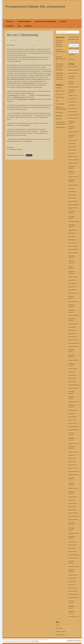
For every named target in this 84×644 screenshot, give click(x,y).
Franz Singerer (13, 40)
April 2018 (72, 420)
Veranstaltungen (61, 127)
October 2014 (73, 566)
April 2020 (72, 337)
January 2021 (72, 302)
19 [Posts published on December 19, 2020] (77, 48)
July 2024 (71, 144)
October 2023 (73, 177)
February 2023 (73, 205)
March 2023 (72, 201)
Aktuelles (63, 21)
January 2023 (72, 208)
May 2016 (71, 507)
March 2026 (72, 67)
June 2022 (72, 237)
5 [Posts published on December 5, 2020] (77, 42)
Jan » (74, 59)
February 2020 (73, 343)
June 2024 (72, 147)
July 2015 (71, 542)
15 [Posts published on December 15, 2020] (71, 48)
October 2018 (73, 402)
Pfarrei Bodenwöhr (24, 21)
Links (19, 26)
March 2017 (72, 468)
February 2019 (73, 385)
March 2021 (72, 293)
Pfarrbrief (59, 119)
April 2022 (72, 243)
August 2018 (72, 410)
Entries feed (59, 628)
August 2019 (72, 369)
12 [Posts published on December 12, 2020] (77, 45)
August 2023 (72, 185)
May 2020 (71, 334)
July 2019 (71, 372)
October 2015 (73, 533)
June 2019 (72, 375)
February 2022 (73, 249)
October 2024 (73, 132)
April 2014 (72, 588)
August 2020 (72, 324)
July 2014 (71, 578)
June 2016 (72, 503)
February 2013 (73, 617)
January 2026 (72, 73)
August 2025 (72, 95)
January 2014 (72, 598)
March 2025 (72, 112)
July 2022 (71, 233)
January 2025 (72, 118)
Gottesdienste (60, 97)
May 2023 (71, 195)
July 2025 (71, 99)
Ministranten (60, 112)
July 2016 (71, 500)
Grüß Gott (10, 21)
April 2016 (72, 510)
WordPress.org (60, 635)
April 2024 (72, 153)
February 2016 (73, 516)
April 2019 (72, 382)
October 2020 (73, 315)
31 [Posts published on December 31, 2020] (74, 54)
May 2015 (71, 548)
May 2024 (71, 150)
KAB (57, 101)
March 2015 (72, 551)
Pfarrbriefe (10, 26)
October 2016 (73, 488)
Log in (58, 625)
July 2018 (71, 414)
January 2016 (72, 520)
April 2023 (72, 198)
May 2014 (71, 585)
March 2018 (72, 423)
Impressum (28, 26)
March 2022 (72, 246)
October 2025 (73, 87)
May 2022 (71, 240)
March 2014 (72, 591)
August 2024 (72, 140)
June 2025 (72, 102)
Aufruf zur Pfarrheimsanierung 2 (62, 51)
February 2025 (73, 115)
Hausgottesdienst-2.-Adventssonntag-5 (16, 155)
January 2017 (72, 475)
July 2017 (71, 455)
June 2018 (72, 417)
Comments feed (60, 631)
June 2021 (72, 283)
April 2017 (72, 465)
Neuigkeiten (59, 116)
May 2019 (71, 378)
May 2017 (71, 462)
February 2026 (73, 70)
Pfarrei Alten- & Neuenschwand (45, 21)
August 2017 (72, 452)
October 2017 (73, 444)
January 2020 (72, 346)
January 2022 (72, 253)
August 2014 (72, 575)
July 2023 (71, 188)
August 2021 (72, 277)
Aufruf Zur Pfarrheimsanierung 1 (62, 59)
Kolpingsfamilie (60, 104)
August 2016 (72, 497)
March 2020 (72, 340)
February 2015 (73, 555)
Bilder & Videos (60, 91)
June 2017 (72, 458)
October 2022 (73, 222)
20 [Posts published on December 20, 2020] (78, 48)
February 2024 (73, 160)
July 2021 (71, 280)
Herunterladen (29, 155)
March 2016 (72, 513)
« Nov (70, 59)
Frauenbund (59, 94)
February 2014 (73, 594)
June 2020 (72, 330)
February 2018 (73, 427)
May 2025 (71, 105)
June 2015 (72, 545)
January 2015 (72, 558)
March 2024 (72, 156)
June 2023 (72, 192)
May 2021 (71, 287)
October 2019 (73, 360)
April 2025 (72, 108)
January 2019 (72, 388)
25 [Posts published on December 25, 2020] (75, 51)
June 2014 (72, 581)
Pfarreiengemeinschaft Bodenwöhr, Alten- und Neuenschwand (35, 6)
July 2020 (71, 327)
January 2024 (72, 163)
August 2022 (72, 230)
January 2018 (72, 430)
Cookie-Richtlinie (35, 641)
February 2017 (73, 471)
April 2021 (72, 290)
